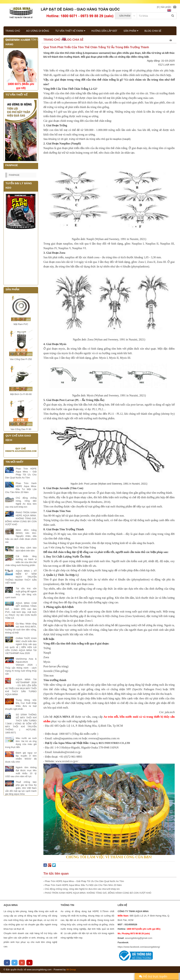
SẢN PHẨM (131, 31)
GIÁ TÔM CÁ (33, 40)
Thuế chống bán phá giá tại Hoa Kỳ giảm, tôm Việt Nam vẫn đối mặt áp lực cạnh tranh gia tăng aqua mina (21, 788)
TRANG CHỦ (13, 31)
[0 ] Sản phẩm (164, 7)
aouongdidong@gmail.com (139, 938)
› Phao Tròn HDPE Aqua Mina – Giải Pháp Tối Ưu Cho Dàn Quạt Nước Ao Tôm (84, 881)
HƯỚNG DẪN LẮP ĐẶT (104, 31)
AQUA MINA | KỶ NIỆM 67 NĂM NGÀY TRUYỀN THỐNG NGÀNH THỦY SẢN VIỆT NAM (21, 577)
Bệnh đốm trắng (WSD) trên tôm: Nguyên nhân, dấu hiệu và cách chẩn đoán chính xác (21, 536)
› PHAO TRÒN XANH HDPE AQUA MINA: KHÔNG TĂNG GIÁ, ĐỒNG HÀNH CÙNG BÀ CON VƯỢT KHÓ (97, 893)
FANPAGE (14, 175)
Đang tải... (21, 257)
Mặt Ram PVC (21, 324)
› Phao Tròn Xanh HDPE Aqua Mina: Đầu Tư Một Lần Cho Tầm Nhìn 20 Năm (83, 885)
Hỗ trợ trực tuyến (153, 976)
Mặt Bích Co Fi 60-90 (21, 394)
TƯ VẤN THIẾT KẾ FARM (70, 31)
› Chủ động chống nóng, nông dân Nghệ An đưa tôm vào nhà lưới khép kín (82, 889)
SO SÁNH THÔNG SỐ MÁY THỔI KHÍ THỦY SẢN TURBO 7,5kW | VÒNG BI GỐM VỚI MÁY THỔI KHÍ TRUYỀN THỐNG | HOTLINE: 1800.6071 (21, 724)
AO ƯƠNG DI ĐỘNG (38, 31)
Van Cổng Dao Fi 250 (21, 359)
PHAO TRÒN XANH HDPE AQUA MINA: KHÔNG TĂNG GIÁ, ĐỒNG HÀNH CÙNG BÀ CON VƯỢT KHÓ (21, 518)
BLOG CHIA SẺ (153, 31)
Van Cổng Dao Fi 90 (21, 429)
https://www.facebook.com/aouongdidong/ (139, 947)
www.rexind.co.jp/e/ (67, 761)
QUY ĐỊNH (12, 40)
